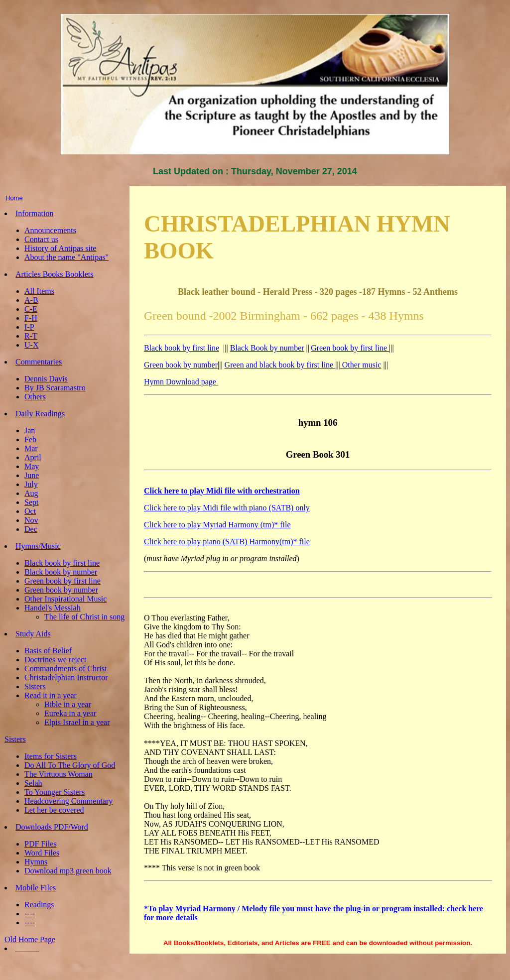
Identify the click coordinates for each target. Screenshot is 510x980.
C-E (31, 309)
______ (27, 948)
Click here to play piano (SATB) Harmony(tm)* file (227, 542)
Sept (31, 502)
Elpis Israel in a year (77, 722)
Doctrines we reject (55, 660)
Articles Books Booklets (54, 274)
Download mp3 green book (68, 871)
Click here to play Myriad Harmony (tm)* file (217, 525)
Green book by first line (63, 581)
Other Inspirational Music (65, 599)
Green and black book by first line (280, 365)
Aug (31, 493)
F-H (31, 318)
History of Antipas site (60, 248)
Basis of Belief (48, 651)
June (32, 475)
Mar (31, 448)
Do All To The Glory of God (70, 765)
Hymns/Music (38, 546)
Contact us (41, 239)
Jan (30, 430)
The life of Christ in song (84, 617)
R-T (31, 336)
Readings (39, 905)
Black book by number (61, 572)
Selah (33, 783)
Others (35, 397)
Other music (361, 365)
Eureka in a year (70, 713)
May (32, 466)
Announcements (50, 230)
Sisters (35, 686)
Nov (31, 520)
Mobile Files (36, 888)
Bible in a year (68, 704)
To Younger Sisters (55, 792)
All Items (39, 291)
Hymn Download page (181, 382)
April (33, 457)
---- (30, 914)
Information (34, 213)
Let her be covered (54, 810)
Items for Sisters (51, 756)
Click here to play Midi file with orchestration (222, 491)
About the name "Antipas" (66, 257)
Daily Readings (40, 414)
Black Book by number (267, 348)
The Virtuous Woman (59, 774)
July (31, 484)
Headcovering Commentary (68, 801)
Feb (30, 439)
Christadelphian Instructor (66, 677)
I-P (29, 327)
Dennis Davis (46, 379)
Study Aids (33, 634)
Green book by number (61, 590)
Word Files (42, 853)
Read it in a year (51, 695)
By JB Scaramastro (55, 388)
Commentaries (39, 362)
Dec (31, 529)
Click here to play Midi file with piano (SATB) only (227, 508)
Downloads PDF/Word (52, 827)
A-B (31, 300)
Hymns (36, 862)
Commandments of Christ (65, 669)
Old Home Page (30, 939)
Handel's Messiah (53, 608)
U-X (31, 345)
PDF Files (40, 844)
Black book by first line (62, 563)
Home (14, 198)
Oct (30, 511)
